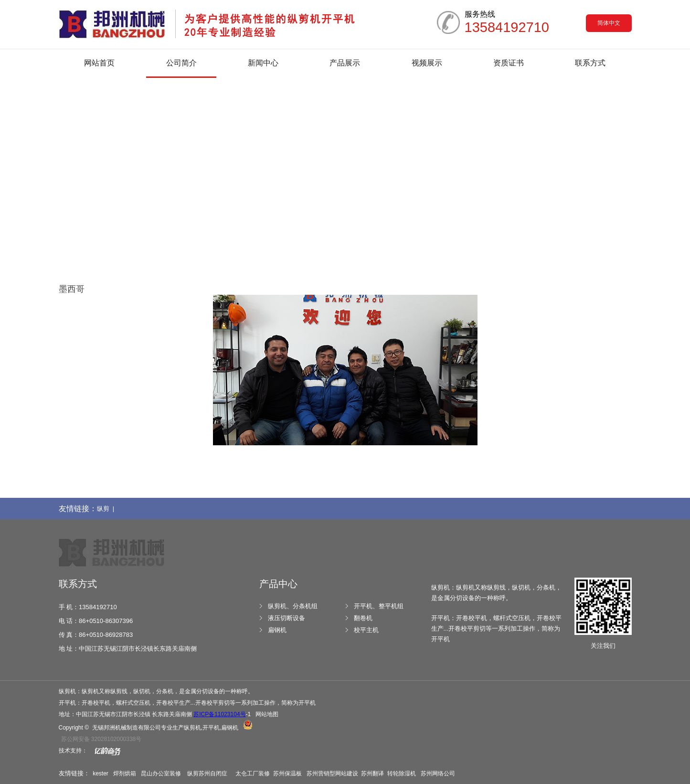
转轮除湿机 (402, 773)
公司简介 (181, 63)
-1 (222, 714)
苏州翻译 (372, 773)
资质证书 (509, 63)
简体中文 (609, 23)
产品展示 (345, 63)
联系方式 (590, 63)
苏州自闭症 (214, 773)
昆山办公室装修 (161, 773)
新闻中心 (263, 63)
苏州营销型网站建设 (332, 773)
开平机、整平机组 (379, 606)
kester (101, 773)
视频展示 (427, 63)
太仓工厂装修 (253, 773)
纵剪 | (107, 509)
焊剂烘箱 (125, 773)
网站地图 (267, 714)
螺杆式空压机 (133, 703)
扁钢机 (277, 630)
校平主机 (366, 630)
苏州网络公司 (438, 773)
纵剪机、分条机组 (293, 606)
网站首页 (99, 63)
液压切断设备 (287, 618)
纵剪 (193, 773)
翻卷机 (363, 618)
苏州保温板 (287, 773)
